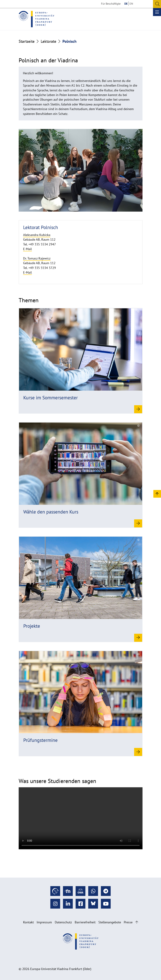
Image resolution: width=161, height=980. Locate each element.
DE (126, 4)
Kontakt (28, 922)
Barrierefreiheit (85, 922)
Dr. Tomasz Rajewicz (37, 258)
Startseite (27, 41)
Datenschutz (63, 922)
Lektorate (48, 41)
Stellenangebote (110, 922)
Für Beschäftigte (111, 4)
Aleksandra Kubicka (37, 235)
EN (131, 4)
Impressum (44, 922)
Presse (128, 922)
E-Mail (27, 249)
